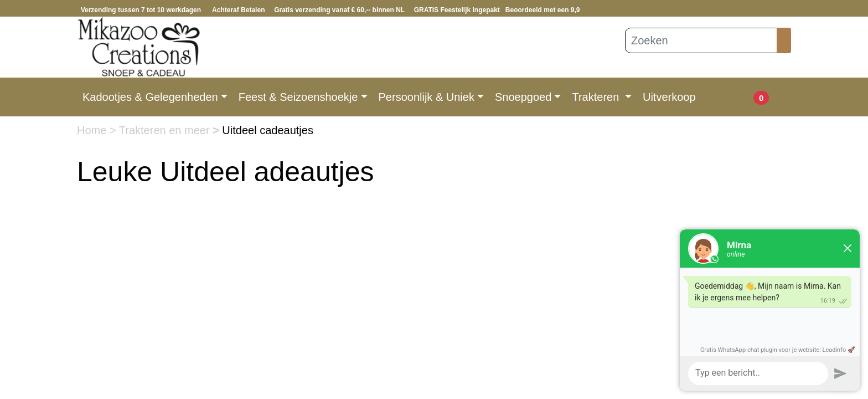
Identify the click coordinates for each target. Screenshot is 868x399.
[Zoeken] (701, 40)
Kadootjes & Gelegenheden (150, 97)
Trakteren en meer (166, 130)
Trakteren (597, 97)
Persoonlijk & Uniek (427, 97)
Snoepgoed (523, 97)
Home (93, 130)
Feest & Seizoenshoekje (298, 97)
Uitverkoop (669, 97)
